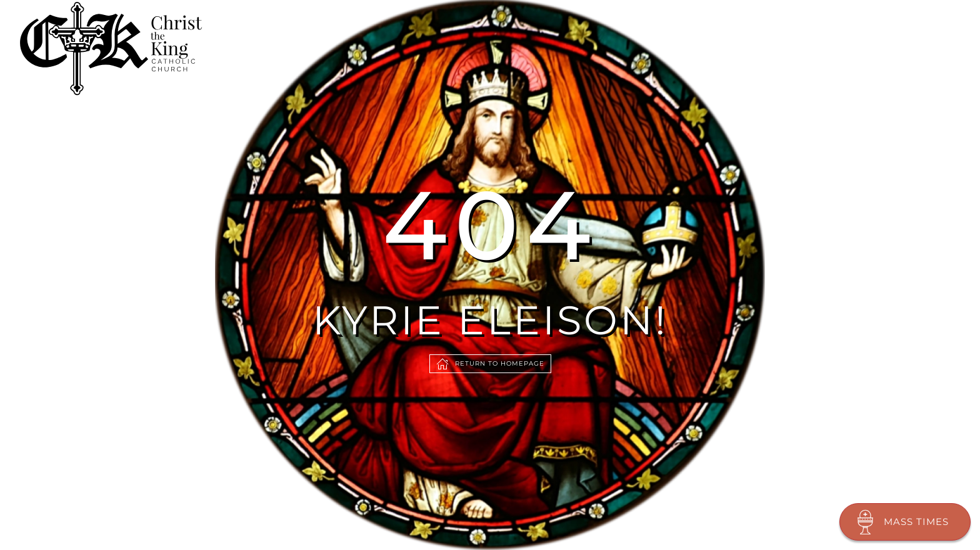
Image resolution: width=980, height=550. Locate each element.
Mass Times (901, 522)
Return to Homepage (490, 364)
